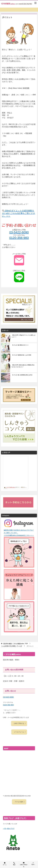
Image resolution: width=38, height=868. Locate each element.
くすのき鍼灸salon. (10, 487)
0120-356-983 (19, 238)
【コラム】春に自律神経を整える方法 (22, 375)
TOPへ (33, 864)
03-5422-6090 (19, 232)
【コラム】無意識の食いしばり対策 (21, 355)
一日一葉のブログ (9, 829)
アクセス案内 (20, 802)
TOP (16, 644)
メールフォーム (20, 732)
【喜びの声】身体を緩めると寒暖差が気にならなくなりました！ (23, 366)
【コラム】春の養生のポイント (20, 345)
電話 (14, 864)
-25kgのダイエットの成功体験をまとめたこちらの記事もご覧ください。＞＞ (19, 213)
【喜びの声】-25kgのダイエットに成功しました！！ (24, 336)
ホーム (5, 864)
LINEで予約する (20, 723)
